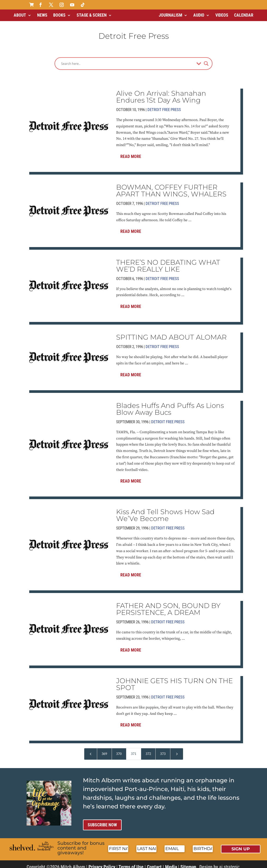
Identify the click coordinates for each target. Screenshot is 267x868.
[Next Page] (177, 749)
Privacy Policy (102, 862)
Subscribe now (102, 820)
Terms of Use (131, 862)
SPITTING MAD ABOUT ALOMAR (171, 333)
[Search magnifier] (206, 59)
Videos (222, 15)
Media (171, 862)
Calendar (244, 15)
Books (59, 15)
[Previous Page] (91, 749)
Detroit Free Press (164, 105)
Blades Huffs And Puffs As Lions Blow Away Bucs (170, 404)
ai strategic (229, 862)
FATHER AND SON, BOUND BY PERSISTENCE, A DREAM (168, 605)
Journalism (170, 15)
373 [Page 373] (163, 749)
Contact (154, 862)
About (20, 15)
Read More (131, 152)
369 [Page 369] (104, 749)
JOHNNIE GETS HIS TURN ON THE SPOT (174, 680)
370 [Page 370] (119, 749)
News (42, 15)
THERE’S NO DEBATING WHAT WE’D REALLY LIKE (168, 261)
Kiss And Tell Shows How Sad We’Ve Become (165, 511)
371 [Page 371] (134, 749)
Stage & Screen (92, 15)
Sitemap (188, 862)
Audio (199, 15)
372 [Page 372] (148, 749)
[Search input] (127, 59)
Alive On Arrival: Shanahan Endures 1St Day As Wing (161, 92)
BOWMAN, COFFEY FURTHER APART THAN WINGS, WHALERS (171, 186)
